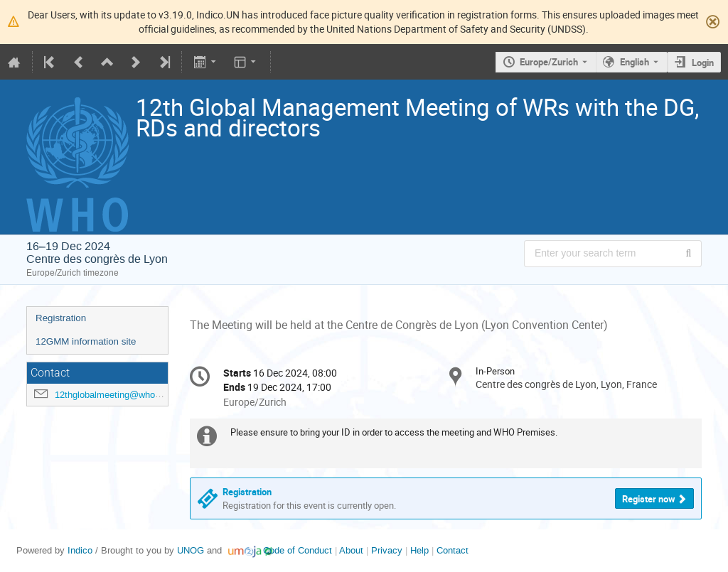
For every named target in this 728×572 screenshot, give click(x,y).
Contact (453, 550)
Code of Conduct (298, 550)
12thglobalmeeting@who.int (111, 395)
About (351, 550)
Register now (649, 499)
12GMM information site (86, 341)
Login (703, 63)
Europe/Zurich (549, 62)
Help (419, 550)
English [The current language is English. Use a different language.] (635, 62)
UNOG (191, 550)
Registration (61, 318)
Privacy (387, 550)
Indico (80, 550)
